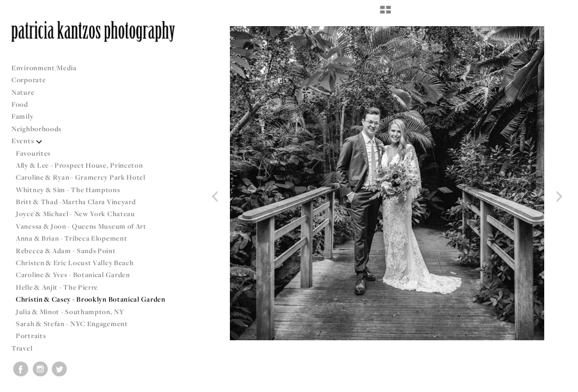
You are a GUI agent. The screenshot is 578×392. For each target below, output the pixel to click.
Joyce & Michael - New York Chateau (75, 214)
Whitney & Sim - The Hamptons (68, 190)
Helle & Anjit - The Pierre (57, 287)
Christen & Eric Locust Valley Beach (75, 263)
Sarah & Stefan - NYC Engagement (72, 324)
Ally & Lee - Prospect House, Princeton (80, 165)
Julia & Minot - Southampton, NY (70, 312)
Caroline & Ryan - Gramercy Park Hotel (81, 177)
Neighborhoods (41, 129)
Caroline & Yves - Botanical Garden (73, 275)
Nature (23, 92)
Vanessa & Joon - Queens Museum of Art (81, 226)
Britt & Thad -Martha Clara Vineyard (76, 202)
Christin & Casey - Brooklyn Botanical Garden (91, 299)
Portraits (31, 336)
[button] (385, 14)
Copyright (556, 382)
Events (27, 141)
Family (22, 116)
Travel (22, 348)
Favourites (33, 153)
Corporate (29, 80)
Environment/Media (44, 68)
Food (20, 104)
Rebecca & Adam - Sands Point (66, 251)
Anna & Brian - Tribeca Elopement (71, 238)
